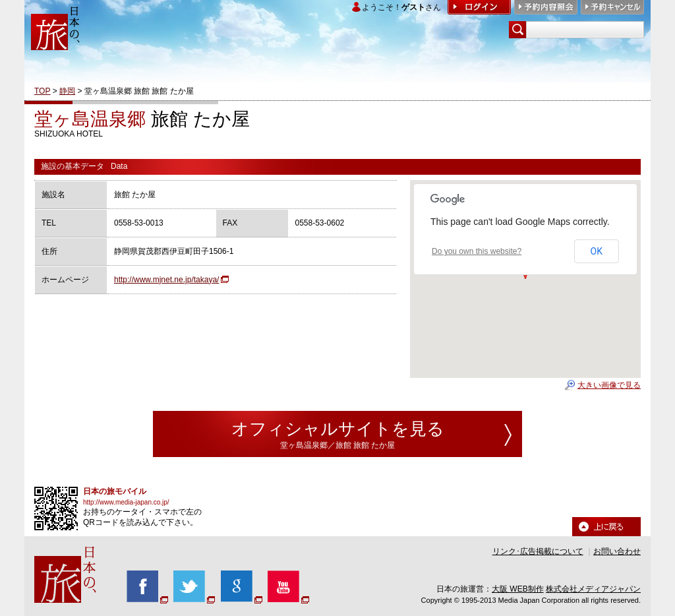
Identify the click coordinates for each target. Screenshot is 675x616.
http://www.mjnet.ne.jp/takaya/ (166, 280)
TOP (42, 91)
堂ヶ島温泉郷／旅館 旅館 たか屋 (338, 445)
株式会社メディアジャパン (593, 589)
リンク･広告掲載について (538, 551)
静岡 (67, 91)
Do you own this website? (477, 251)
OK (597, 251)
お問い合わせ (617, 551)
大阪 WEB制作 (518, 589)
